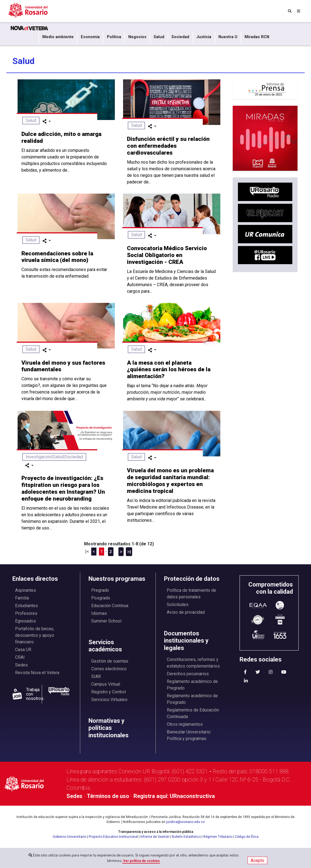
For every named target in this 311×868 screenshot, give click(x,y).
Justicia (204, 37)
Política (114, 37)
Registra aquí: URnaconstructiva (174, 796)
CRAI (20, 657)
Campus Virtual (106, 684)
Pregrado (100, 590)
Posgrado (101, 598)
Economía (90, 37)
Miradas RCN (257, 37)
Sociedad (180, 37)
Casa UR (23, 650)
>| (129, 552)
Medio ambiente (58, 37)
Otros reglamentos (185, 724)
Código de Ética (247, 837)
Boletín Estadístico (186, 837)
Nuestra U (228, 37)
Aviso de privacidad (186, 612)
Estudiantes (27, 606)
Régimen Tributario (218, 837)
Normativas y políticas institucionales (109, 728)
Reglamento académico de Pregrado (192, 685)
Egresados (26, 621)
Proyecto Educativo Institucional (113, 837)
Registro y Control (109, 692)
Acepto (257, 860)
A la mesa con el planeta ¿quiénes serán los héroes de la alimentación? (169, 370)
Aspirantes (26, 590)
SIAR (96, 676)
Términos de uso (108, 796)
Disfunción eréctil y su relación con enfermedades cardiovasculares (168, 146)
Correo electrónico (109, 669)
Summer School (106, 621)
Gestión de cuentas (110, 661)
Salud (159, 37)
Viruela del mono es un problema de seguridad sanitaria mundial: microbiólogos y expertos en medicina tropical (170, 481)
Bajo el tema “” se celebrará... (167, 392)
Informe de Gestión (155, 837)
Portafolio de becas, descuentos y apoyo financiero (35, 635)
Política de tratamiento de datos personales (191, 594)
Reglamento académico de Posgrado (192, 699)
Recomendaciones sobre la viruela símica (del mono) (57, 257)
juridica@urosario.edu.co (185, 822)
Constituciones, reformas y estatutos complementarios (193, 663)
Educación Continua (110, 606)
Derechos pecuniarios (188, 674)
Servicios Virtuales (109, 700)
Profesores (26, 613)
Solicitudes (178, 605)
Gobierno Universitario (70, 837)
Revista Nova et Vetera (37, 673)
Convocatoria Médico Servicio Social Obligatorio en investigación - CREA (167, 255)
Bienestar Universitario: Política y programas (189, 735)
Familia (22, 598)
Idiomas (99, 613)
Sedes (21, 665)
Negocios (137, 37)
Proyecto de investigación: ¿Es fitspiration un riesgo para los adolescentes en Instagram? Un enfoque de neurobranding (63, 488)
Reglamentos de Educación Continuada (193, 713)
